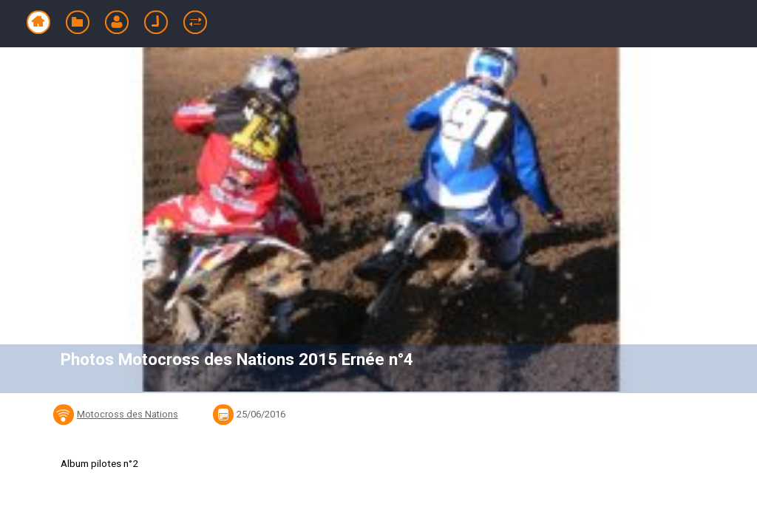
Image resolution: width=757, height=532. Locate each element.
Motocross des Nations (128, 414)
